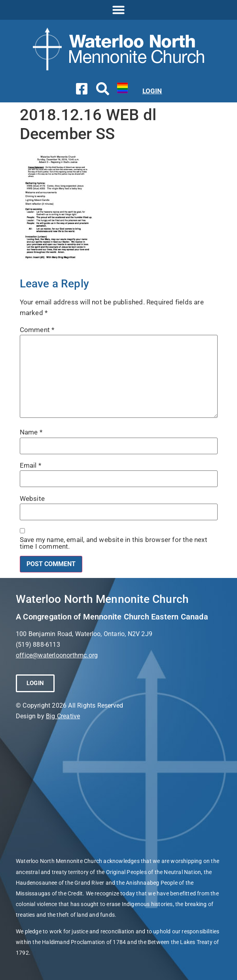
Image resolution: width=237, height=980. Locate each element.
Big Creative (63, 716)
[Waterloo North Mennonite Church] (118, 789)
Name (31, 432)
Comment (37, 330)
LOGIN (152, 91)
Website (32, 499)
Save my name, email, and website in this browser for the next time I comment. (114, 543)
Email (30, 465)
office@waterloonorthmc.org (57, 655)
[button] (119, 10)
